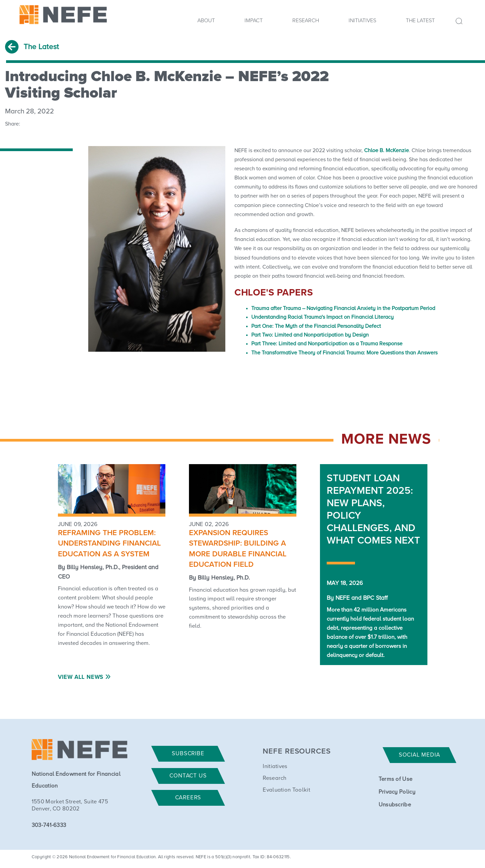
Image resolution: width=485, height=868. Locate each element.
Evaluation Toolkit (286, 790)
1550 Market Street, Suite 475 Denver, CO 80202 (70, 805)
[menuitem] (206, 23)
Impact (254, 21)
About (206, 21)
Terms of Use (396, 779)
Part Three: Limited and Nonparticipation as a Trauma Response (327, 344)
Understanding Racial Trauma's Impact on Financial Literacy (322, 317)
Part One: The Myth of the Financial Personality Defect (316, 326)
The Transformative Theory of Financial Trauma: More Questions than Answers (344, 353)
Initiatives (362, 21)
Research (306, 21)
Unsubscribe (395, 805)
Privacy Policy (397, 792)
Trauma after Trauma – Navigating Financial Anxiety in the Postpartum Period (343, 308)
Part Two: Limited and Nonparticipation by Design (310, 335)
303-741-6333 (49, 825)
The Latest (420, 21)
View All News (81, 677)
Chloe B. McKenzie (386, 150)
